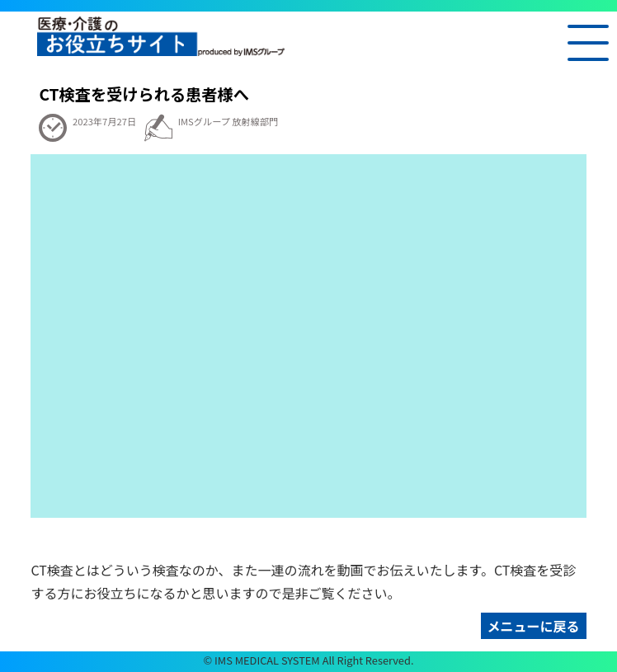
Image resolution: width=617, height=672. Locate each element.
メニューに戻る (534, 626)
